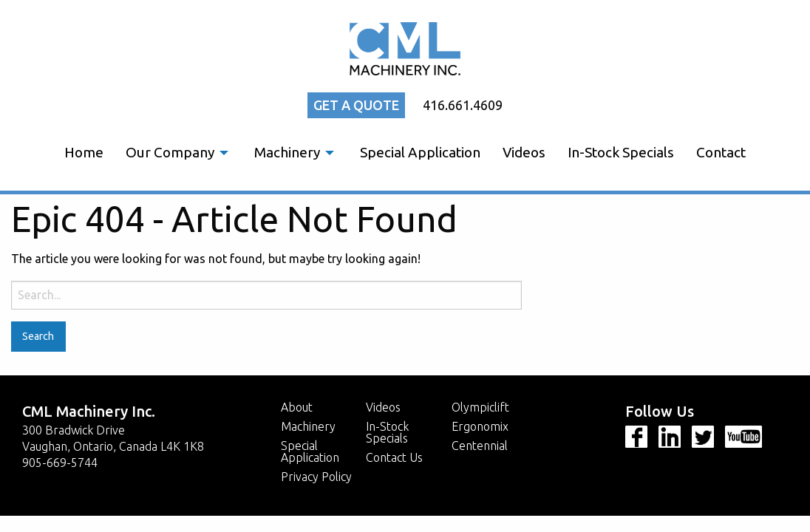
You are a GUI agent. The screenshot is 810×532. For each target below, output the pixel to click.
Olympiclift (480, 407)
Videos (524, 152)
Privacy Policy (316, 477)
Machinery (287, 152)
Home (84, 152)
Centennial (480, 446)
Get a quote (356, 105)
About (297, 407)
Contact (721, 152)
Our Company (170, 152)
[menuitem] (84, 153)
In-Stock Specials (621, 152)
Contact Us (394, 457)
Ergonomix (480, 426)
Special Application (420, 152)
